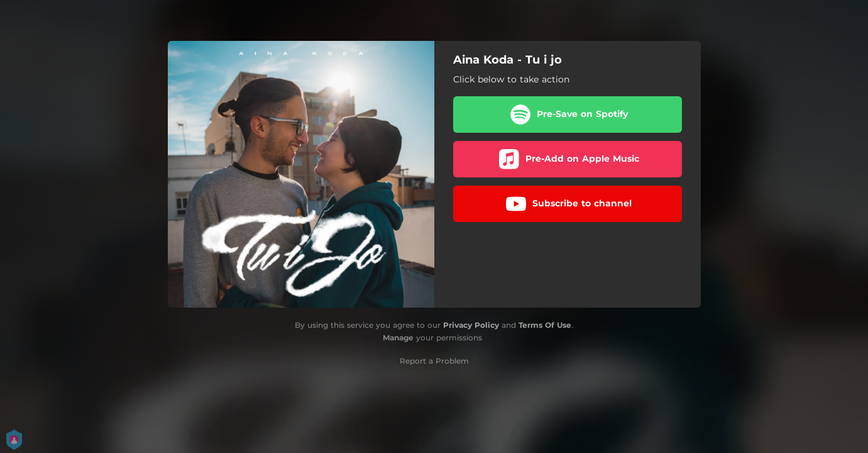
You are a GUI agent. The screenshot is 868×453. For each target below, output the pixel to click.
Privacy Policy (471, 325)
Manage (398, 338)
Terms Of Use (545, 325)
